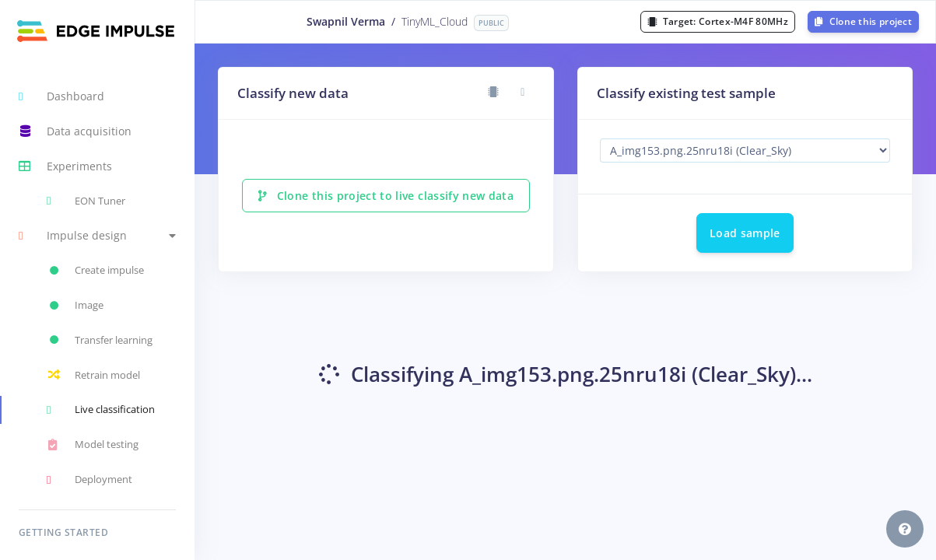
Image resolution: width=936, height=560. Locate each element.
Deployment (89, 480)
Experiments (65, 166)
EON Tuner (86, 201)
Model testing (93, 445)
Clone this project (863, 21)
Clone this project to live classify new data (386, 196)
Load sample (745, 233)
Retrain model (93, 375)
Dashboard (61, 96)
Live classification (101, 410)
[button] (97, 236)
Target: (718, 21)
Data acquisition (75, 131)
